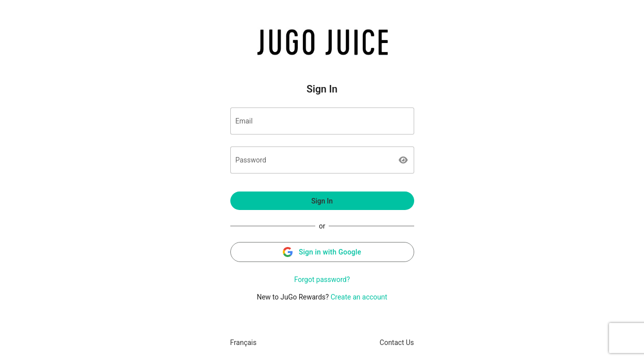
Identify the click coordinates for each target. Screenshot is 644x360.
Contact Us (397, 342)
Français (244, 342)
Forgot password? (322, 279)
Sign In (322, 201)
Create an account (359, 297)
